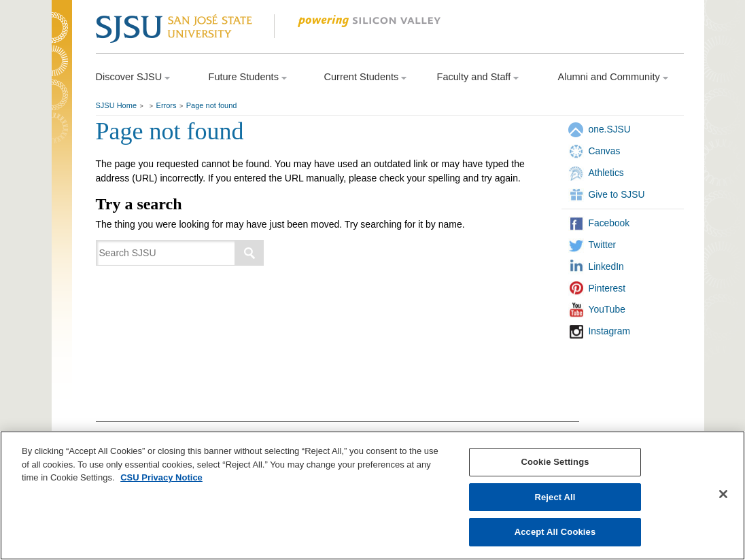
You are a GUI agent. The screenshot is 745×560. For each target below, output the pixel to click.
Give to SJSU (617, 194)
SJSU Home (117, 105)
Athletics (606, 173)
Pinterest (607, 288)
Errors (167, 105)
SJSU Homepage (62, 46)
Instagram (609, 331)
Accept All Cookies (555, 532)
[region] (372, 495)
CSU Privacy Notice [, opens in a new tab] (161, 477)
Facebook (609, 223)
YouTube (607, 309)
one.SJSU (610, 129)
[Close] (723, 494)
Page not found (212, 105)
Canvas (605, 151)
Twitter (603, 245)
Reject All (555, 497)
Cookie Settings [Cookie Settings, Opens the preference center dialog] (555, 462)
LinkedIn (606, 266)
